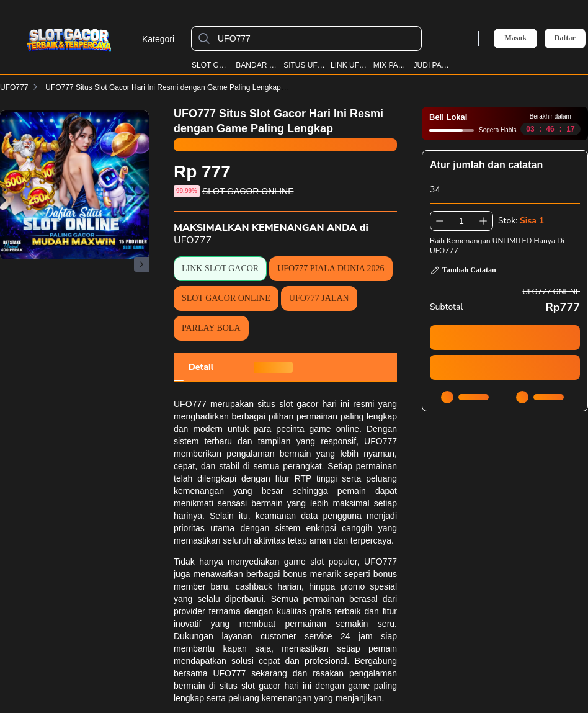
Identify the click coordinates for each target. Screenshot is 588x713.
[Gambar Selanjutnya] (141, 264)
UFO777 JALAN (319, 298)
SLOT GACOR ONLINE (226, 298)
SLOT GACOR (211, 65)
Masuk (515, 38)
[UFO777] (316, 38)
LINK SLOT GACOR (220, 268)
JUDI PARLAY (432, 65)
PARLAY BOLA (211, 328)
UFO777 (14, 87)
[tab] (201, 367)
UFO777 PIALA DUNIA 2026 (331, 268)
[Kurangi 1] (440, 221)
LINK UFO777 (349, 65)
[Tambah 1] (483, 221)
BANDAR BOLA (257, 65)
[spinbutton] (461, 221)
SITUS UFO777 (304, 65)
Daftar (565, 38)
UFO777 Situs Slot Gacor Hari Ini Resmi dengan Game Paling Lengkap (171, 87)
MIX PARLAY (391, 65)
